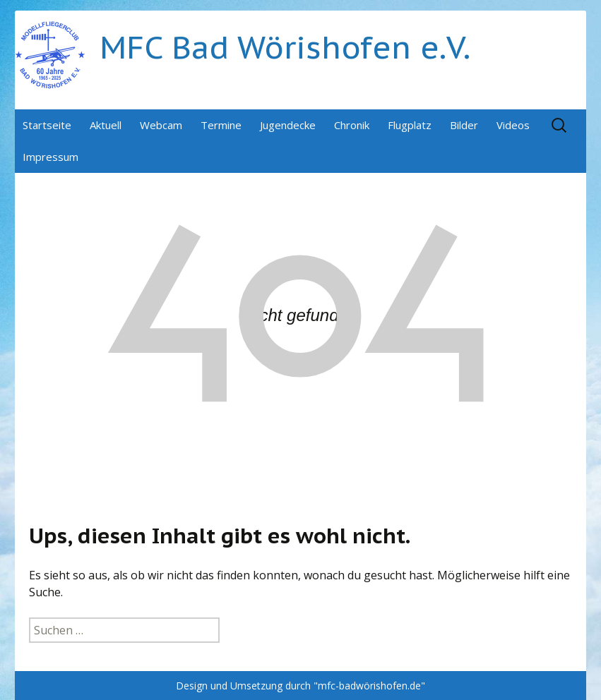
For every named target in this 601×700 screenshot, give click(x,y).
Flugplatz (410, 125)
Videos (513, 125)
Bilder (464, 125)
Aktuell (106, 125)
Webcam (161, 125)
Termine (221, 125)
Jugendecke (288, 125)
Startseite (47, 125)
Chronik (352, 125)
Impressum (50, 157)
